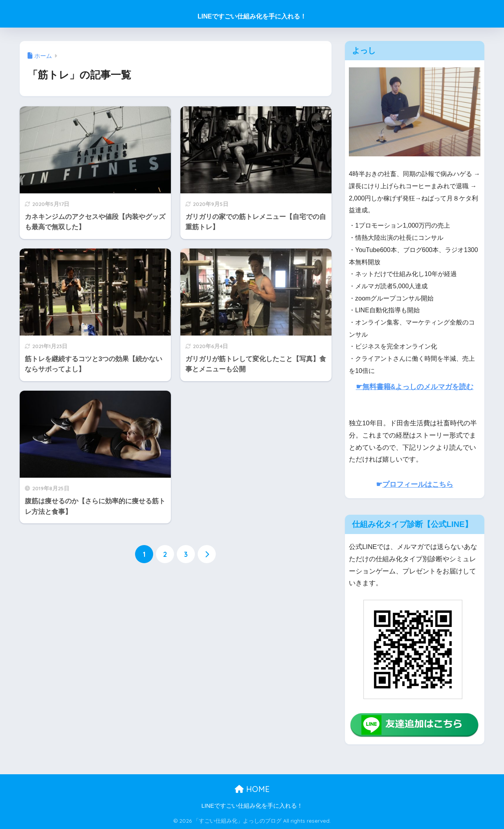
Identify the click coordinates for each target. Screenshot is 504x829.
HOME (252, 789)
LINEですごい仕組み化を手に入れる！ (252, 16)
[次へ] (207, 554)
